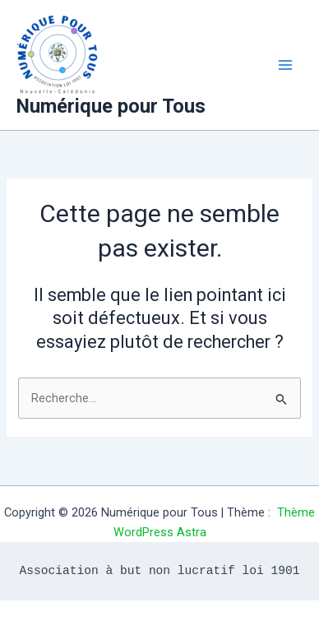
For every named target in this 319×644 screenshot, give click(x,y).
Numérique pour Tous (111, 106)
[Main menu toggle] (285, 65)
